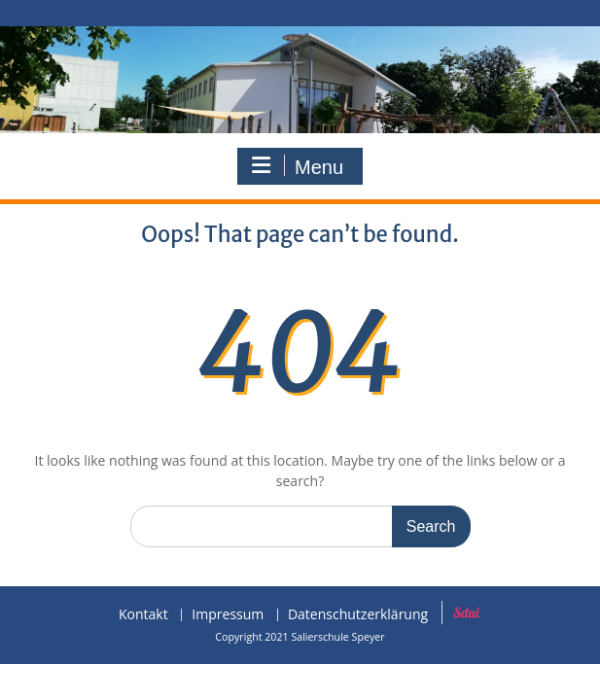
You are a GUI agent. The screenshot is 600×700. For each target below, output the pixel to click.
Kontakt (143, 615)
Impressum (228, 615)
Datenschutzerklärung (358, 615)
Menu (298, 166)
